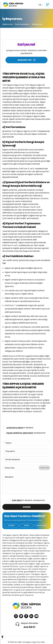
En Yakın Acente (42, 525)
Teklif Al (26, 525)
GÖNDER (27, 507)
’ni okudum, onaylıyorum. (29, 500)
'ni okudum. (20, 428)
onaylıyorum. (26, 433)
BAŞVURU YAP (25, 60)
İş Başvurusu (37, 24)
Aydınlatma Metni (15, 428)
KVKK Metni (17, 500)
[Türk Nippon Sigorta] (16, 4)
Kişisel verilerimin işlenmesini (20, 433)
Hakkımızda (7, 24)
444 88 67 (11, 525)
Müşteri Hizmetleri (30, 625)
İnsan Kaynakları (22, 24)
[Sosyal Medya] (16, 616)
